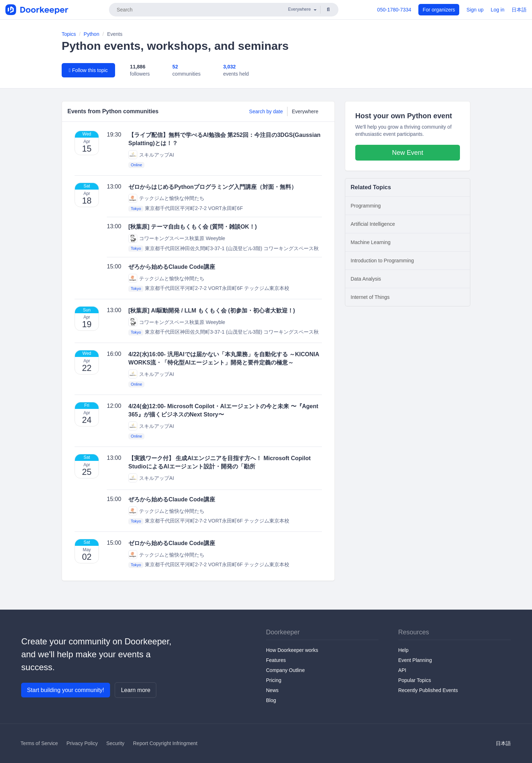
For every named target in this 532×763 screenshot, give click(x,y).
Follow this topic (88, 70)
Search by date (266, 111)
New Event (407, 153)
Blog (271, 700)
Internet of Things (370, 297)
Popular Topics (415, 680)
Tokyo (136, 209)
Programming (366, 206)
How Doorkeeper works (292, 650)
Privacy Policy (82, 743)
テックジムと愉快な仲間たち (166, 198)
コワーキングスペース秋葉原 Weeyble (177, 239)
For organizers (439, 10)
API (402, 670)
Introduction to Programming (382, 261)
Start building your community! (65, 690)
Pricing (274, 680)
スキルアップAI (151, 155)
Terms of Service (39, 743)
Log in (498, 10)
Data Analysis (366, 279)
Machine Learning (370, 242)
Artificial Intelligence (373, 224)
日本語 (519, 10)
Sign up (475, 10)
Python (91, 34)
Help (403, 650)
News (272, 690)
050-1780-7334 (394, 10)
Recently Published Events (428, 690)
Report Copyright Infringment (165, 743)
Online (137, 165)
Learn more (136, 690)
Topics (69, 34)
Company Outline (285, 670)
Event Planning (415, 660)
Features (276, 660)
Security (116, 743)
